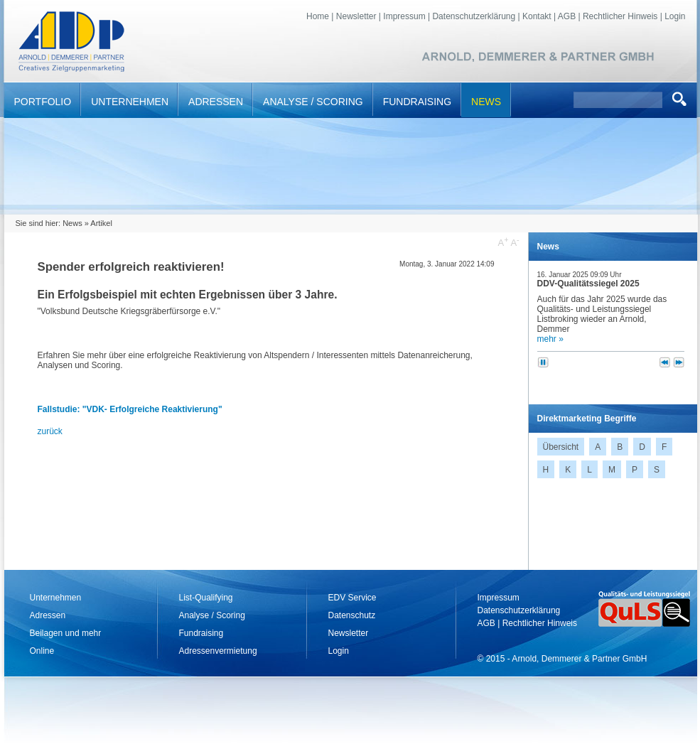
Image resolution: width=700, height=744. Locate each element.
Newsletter (356, 16)
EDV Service (352, 598)
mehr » (550, 339)
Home (318, 16)
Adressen (216, 102)
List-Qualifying (206, 598)
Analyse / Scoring (313, 102)
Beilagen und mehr (66, 633)
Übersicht (561, 447)
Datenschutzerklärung (474, 16)
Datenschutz (352, 615)
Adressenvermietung (218, 651)
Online (42, 651)
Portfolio (43, 102)
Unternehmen (130, 102)
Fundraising (417, 102)
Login (675, 16)
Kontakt (537, 16)
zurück (50, 431)
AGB (567, 16)
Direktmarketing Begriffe (587, 419)
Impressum (404, 16)
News (486, 102)
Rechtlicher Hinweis (620, 16)
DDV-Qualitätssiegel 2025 (588, 284)
